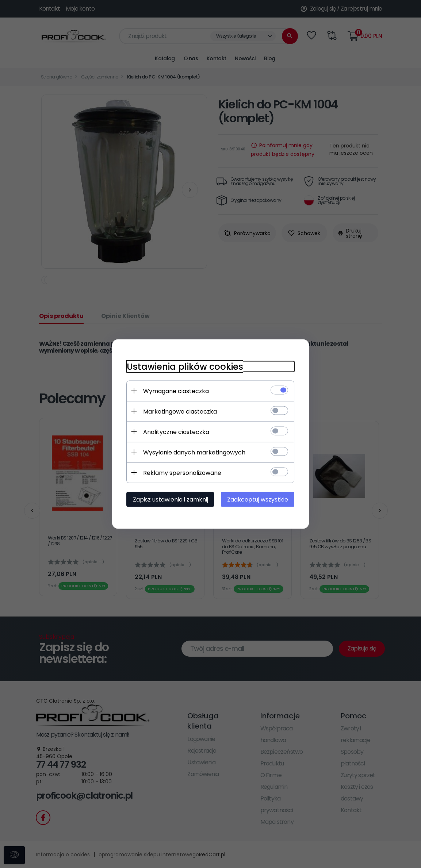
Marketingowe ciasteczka (180, 412)
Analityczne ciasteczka (176, 432)
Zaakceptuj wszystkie (258, 500)
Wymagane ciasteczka (176, 391)
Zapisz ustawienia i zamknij (171, 500)
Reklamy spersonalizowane (182, 473)
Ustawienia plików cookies (185, 367)
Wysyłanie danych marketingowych (194, 452)
